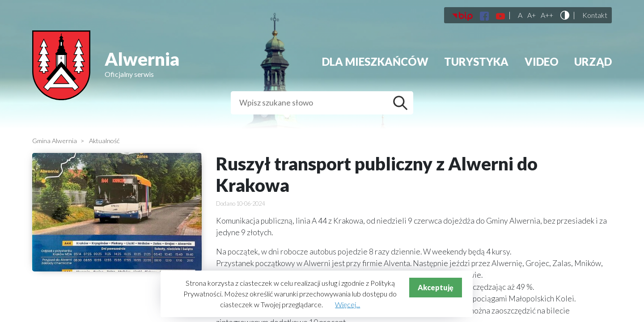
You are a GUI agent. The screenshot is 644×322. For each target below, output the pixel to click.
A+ (532, 15)
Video (542, 61)
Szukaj (402, 103)
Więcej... (347, 304)
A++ (547, 15)
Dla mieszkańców (375, 61)
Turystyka (476, 61)
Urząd (593, 61)
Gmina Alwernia (55, 141)
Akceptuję (436, 287)
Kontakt (595, 15)
